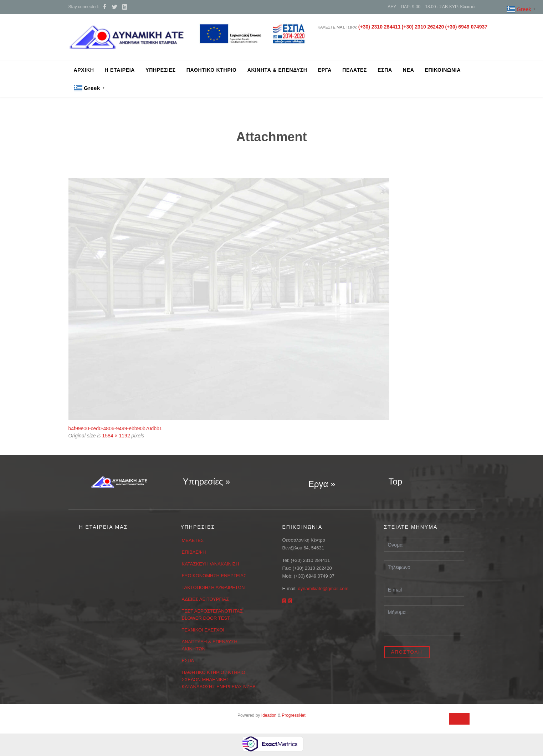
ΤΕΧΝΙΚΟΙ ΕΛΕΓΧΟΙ (203, 630)
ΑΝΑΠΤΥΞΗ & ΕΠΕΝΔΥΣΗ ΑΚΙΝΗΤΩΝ (210, 645)
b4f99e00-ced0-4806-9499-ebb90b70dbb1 (115, 428)
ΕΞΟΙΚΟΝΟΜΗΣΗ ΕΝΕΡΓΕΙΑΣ (214, 576)
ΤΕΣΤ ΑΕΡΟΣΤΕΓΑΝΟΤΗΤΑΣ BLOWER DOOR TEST (212, 615)
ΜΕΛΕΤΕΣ (193, 540)
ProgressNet (294, 715)
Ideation (269, 715)
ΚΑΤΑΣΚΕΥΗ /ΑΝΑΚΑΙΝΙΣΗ (211, 564)
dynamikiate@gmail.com (323, 588)
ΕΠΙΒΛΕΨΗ (194, 552)
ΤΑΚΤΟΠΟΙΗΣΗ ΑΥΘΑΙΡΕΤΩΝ (213, 587)
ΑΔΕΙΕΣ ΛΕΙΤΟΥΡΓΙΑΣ (205, 599)
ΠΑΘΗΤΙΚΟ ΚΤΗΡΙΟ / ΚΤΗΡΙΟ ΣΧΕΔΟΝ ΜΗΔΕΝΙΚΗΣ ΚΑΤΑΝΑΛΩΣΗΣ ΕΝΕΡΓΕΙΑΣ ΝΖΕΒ (219, 679)
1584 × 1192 (116, 436)
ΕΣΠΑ (188, 661)
